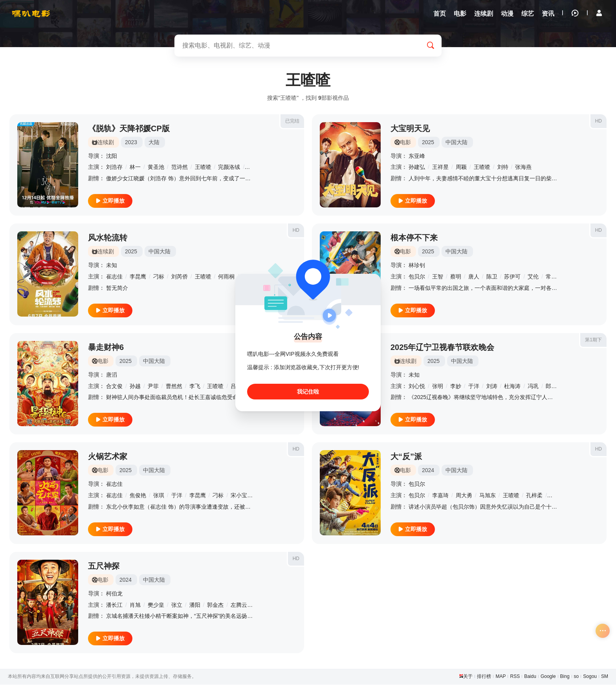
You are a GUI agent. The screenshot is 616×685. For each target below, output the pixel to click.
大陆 (154, 143)
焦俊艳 (138, 496)
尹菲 (153, 386)
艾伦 (533, 277)
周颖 (461, 168)
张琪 (159, 496)
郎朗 (551, 386)
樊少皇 (156, 605)
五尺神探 (104, 567)
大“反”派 (406, 457)
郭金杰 (215, 605)
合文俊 (114, 386)
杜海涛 (512, 386)
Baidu (530, 677)
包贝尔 (417, 277)
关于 (468, 677)
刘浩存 (114, 168)
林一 (135, 168)
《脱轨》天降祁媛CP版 (129, 129)
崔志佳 (114, 277)
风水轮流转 (108, 238)
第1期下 (593, 340)
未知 (112, 266)
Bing (565, 677)
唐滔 (112, 375)
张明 (438, 386)
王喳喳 (203, 168)
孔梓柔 (534, 496)
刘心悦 (417, 386)
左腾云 (239, 605)
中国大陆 (456, 143)
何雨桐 (226, 277)
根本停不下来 (414, 238)
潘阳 (195, 605)
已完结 (292, 121)
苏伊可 (512, 277)
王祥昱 (440, 168)
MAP (500, 677)
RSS (515, 677)
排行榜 (484, 677)
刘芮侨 (180, 277)
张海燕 (523, 168)
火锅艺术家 (108, 457)
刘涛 (492, 386)
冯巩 (533, 386)
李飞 (195, 386)
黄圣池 (156, 168)
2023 (131, 143)
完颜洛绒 (229, 168)
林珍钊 (417, 266)
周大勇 (464, 496)
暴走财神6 (106, 348)
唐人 (474, 277)
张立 (177, 605)
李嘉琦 (440, 496)
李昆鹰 (138, 277)
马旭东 (488, 496)
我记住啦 (308, 392)
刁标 (159, 277)
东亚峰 (417, 156)
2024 (428, 471)
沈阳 (112, 156)
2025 (428, 143)
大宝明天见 (410, 129)
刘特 (503, 168)
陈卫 (492, 277)
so (577, 677)
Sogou (590, 677)
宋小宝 (239, 496)
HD (599, 121)
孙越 (135, 386)
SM (605, 677)
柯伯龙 (114, 594)
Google (548, 677)
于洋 (474, 386)
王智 (438, 277)
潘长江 (114, 605)
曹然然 (174, 386)
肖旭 (135, 605)
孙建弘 (417, 168)
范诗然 (180, 168)
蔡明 (456, 277)
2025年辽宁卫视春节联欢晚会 (443, 348)
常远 (551, 277)
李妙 (456, 386)
